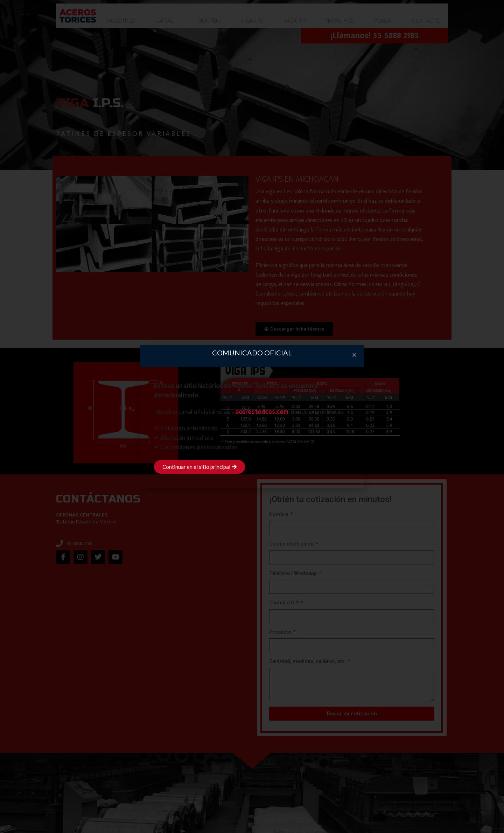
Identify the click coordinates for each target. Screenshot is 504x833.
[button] (354, 355)
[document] (252, 416)
